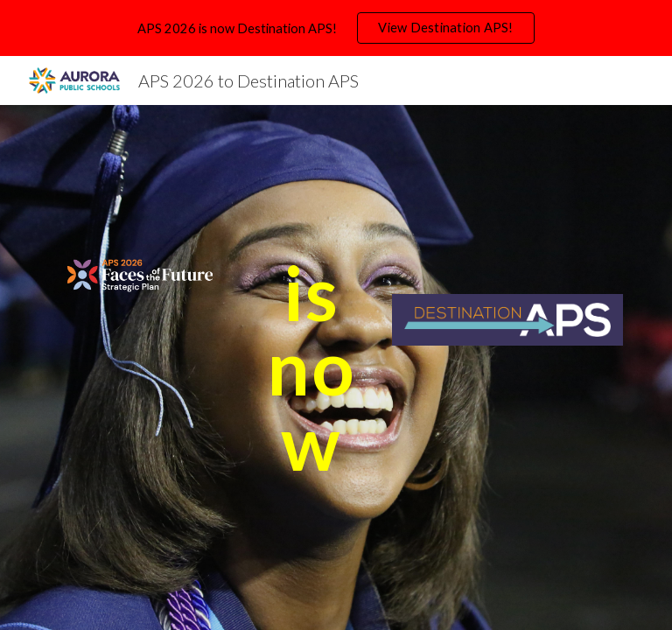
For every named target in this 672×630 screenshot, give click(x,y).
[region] (336, 28)
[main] (311, 367)
